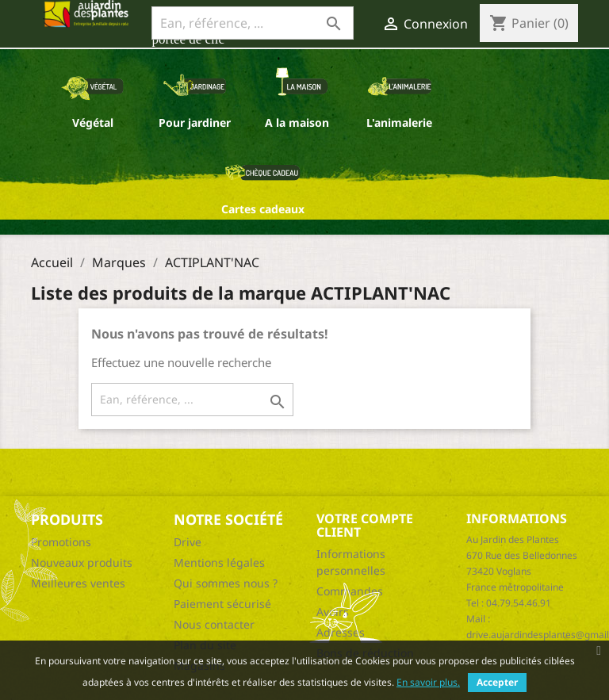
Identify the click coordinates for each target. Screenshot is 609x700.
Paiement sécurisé (222, 604)
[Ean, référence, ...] (253, 23)
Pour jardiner (195, 122)
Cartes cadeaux (263, 209)
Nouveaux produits (82, 562)
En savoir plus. (428, 682)
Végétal (93, 122)
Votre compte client (365, 526)
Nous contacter (214, 624)
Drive (188, 542)
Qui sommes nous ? (226, 583)
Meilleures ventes (78, 583)
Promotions (61, 542)
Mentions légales (219, 562)
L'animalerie (399, 122)
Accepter (497, 682)
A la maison (297, 122)
